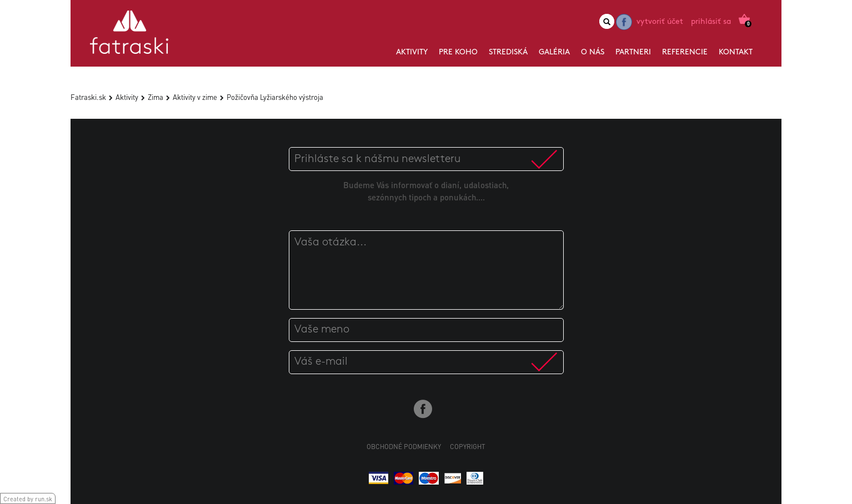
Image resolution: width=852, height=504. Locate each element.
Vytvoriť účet (660, 22)
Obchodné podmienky (404, 447)
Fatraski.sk (88, 97)
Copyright (468, 447)
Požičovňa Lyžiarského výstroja (275, 97)
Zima (156, 97)
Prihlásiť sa (711, 22)
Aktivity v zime (195, 97)
